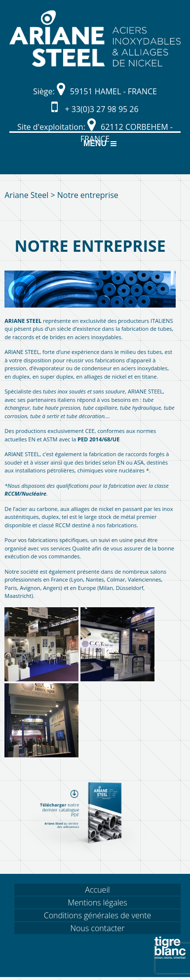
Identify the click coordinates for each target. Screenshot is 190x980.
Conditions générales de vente (98, 915)
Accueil (97, 890)
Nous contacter (97, 928)
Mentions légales (97, 902)
